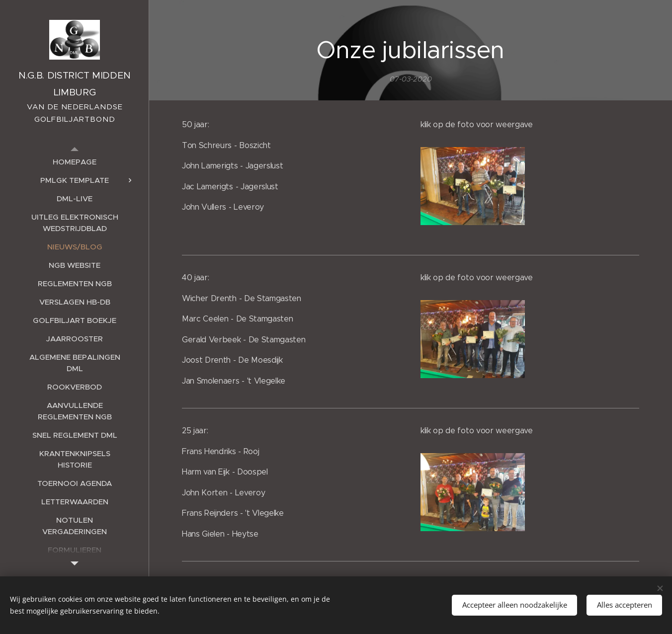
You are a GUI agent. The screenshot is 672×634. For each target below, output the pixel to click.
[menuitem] (75, 162)
